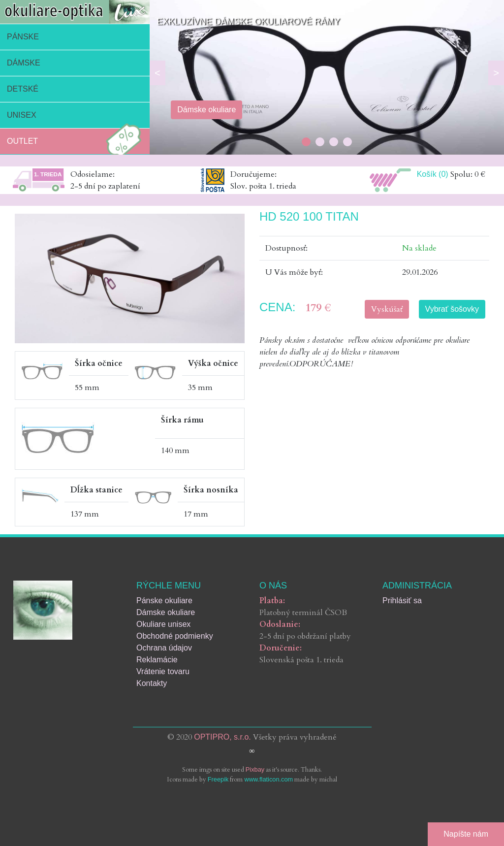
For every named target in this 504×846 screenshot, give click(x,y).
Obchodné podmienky (175, 636)
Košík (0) (433, 174)
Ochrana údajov (164, 648)
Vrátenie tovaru (163, 671)
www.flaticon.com (268, 779)
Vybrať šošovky (452, 309)
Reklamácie (157, 660)
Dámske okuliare (166, 612)
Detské (23, 89)
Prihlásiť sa (402, 601)
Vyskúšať (387, 309)
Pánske (23, 37)
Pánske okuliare (164, 601)
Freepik (218, 779)
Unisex (22, 115)
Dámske (24, 63)
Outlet (77, 141)
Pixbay (255, 769)
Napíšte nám (466, 834)
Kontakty (152, 683)
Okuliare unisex (163, 624)
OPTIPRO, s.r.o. (222, 737)
